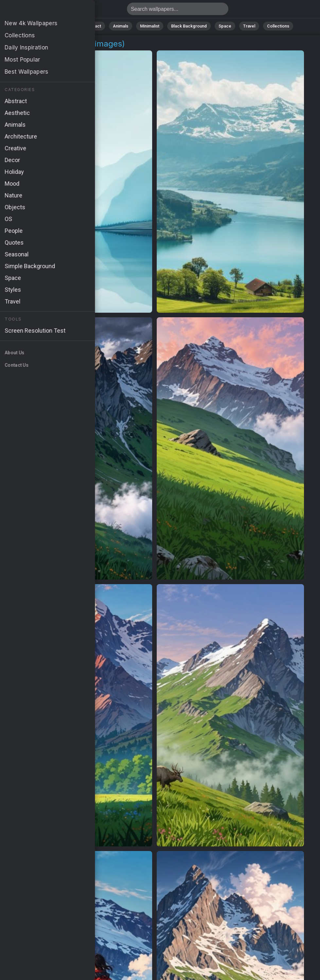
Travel (249, 26)
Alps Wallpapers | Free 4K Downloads (39, 11)
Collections (278, 26)
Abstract (93, 26)
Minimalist (150, 26)
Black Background (189, 26)
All (45, 26)
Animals (121, 26)
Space (225, 26)
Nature (66, 26)
